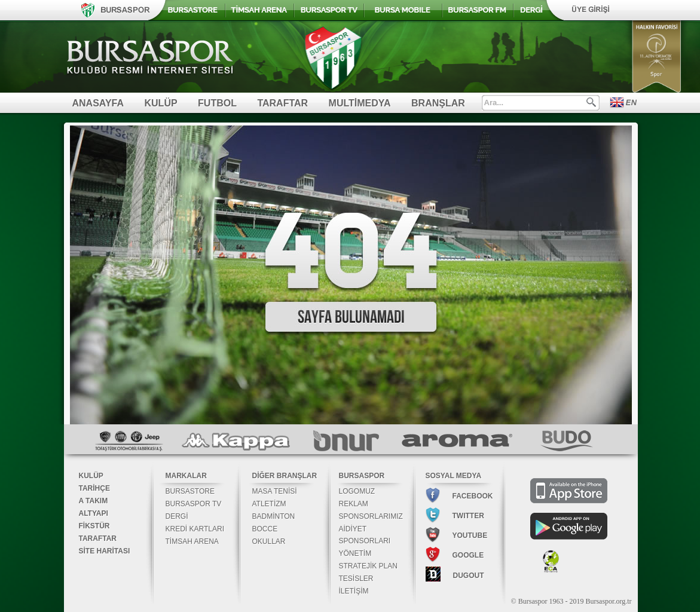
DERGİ (177, 516)
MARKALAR (186, 476)
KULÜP (161, 103)
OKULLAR (269, 541)
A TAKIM (94, 501)
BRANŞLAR (438, 103)
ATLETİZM (269, 504)
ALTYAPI (94, 513)
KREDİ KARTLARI (195, 529)
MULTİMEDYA (360, 103)
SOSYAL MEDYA (454, 476)
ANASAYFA (98, 103)
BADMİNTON (274, 516)
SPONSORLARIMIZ (371, 516)
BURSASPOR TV (194, 504)
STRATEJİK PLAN (368, 566)
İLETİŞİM (354, 591)
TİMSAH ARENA (192, 541)
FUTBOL (217, 103)
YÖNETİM (355, 553)
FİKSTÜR (94, 526)
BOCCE (265, 529)
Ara (591, 102)
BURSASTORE (190, 491)
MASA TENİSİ (275, 491)
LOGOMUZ (357, 491)
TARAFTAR (282, 103)
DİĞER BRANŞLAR (285, 476)
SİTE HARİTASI (105, 551)
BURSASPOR (362, 476)
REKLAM (354, 504)
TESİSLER (356, 579)
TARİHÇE (94, 488)
